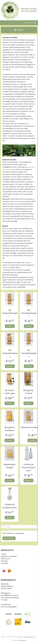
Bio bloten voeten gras (10, 392)
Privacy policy (6, 559)
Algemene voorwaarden (9, 556)
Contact (3, 554)
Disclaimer (4, 561)
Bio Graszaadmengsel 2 (29, 313)
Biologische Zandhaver (10, 429)
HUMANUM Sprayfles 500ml (10, 506)
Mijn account (30, 23)
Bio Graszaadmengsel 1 (10, 313)
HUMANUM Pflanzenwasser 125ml (28, 467)
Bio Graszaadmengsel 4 (29, 353)
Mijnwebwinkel (22, 640)
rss (23, 637)
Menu (19, 30)
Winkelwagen (9, 538)
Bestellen (10, 326)
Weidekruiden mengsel (10, 466)
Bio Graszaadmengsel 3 (10, 353)
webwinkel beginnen (30, 637)
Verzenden (5, 563)
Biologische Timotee (28, 392)
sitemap (19, 637)
